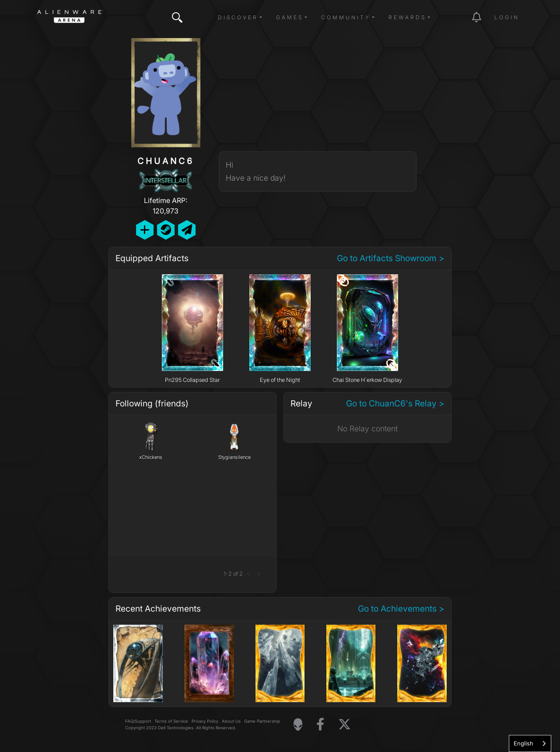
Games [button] (290, 17)
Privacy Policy (205, 721)
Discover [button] (238, 17)
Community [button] (346, 17)
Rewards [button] (407, 17)
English (523, 743)
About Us (231, 721)
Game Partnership (262, 721)
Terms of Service (171, 721)
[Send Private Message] (187, 230)
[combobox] (530, 743)
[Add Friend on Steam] (166, 230)
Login (507, 17)
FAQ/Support (138, 721)
